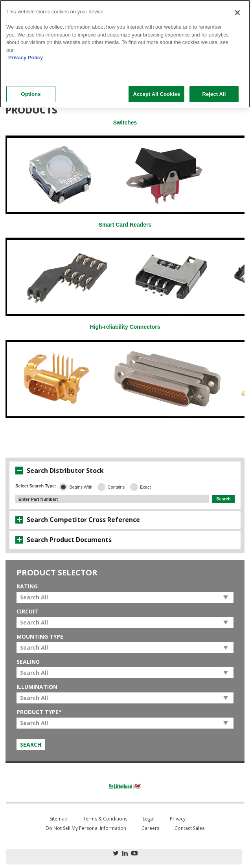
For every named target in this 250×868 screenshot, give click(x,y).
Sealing (28, 662)
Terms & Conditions (105, 819)
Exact (145, 487)
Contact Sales (189, 828)
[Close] (237, 13)
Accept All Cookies (156, 94)
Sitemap (59, 819)
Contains (116, 487)
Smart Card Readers (125, 225)
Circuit (27, 612)
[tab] (125, 471)
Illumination (37, 687)
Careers (150, 828)
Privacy (178, 819)
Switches (125, 123)
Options (31, 94)
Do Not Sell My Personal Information (86, 828)
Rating (27, 586)
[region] (125, 54)
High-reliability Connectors (125, 327)
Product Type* (39, 712)
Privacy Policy (26, 58)
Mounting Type (40, 637)
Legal (149, 819)
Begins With (81, 487)
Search (223, 499)
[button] (19, 471)
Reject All (214, 94)
